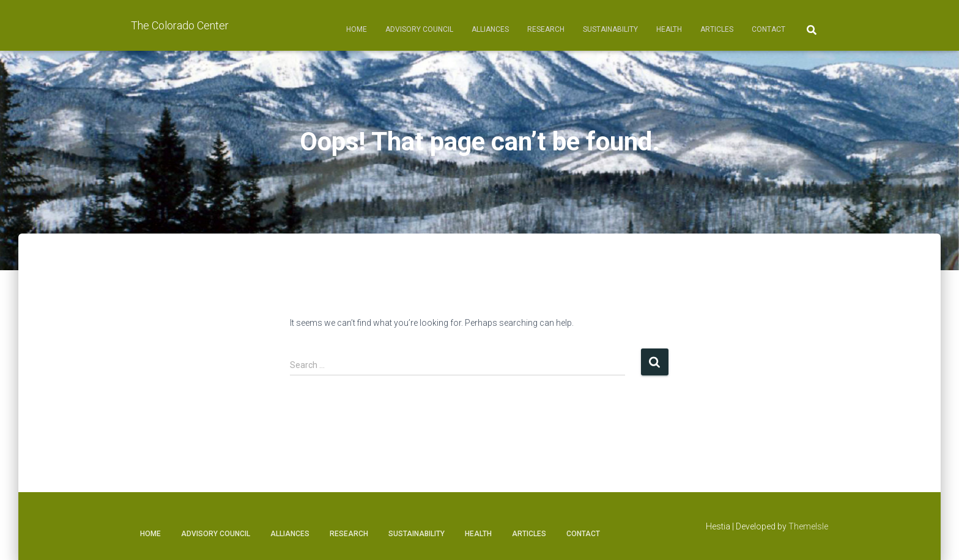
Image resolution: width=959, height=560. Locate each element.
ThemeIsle (808, 526)
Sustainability (610, 29)
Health (669, 29)
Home (357, 29)
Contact (768, 29)
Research (546, 29)
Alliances (490, 29)
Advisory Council (419, 29)
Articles (717, 29)
